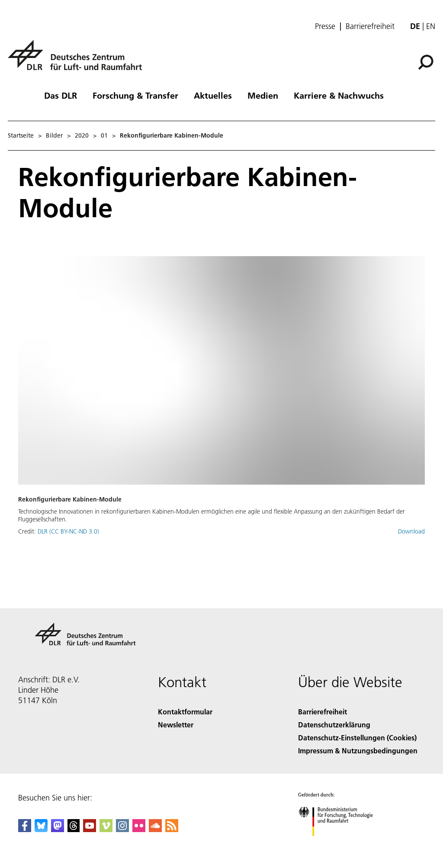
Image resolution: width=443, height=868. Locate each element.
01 (104, 135)
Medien (263, 95)
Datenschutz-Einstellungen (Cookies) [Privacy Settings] (357, 738)
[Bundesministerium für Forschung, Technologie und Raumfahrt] (340, 844)
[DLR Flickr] (139, 829)
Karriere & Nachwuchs (339, 95)
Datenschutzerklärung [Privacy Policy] (334, 725)
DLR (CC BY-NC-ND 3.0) (68, 531)
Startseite (21, 135)
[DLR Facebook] (25, 829)
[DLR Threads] (74, 829)
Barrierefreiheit (370, 26)
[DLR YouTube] (90, 829)
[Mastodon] (58, 829)
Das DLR (61, 95)
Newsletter (176, 725)
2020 (82, 135)
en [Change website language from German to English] (431, 26)
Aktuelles (213, 95)
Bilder (54, 135)
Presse (325, 26)
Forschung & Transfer (135, 95)
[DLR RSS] (172, 829)
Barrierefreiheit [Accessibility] (323, 712)
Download (411, 531)
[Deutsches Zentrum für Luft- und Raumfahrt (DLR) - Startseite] (78, 60)
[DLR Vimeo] (106, 829)
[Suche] (426, 62)
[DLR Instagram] (122, 829)
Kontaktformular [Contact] (185, 712)
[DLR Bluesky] (41, 829)
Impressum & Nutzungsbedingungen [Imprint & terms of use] (358, 751)
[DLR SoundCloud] (155, 829)
